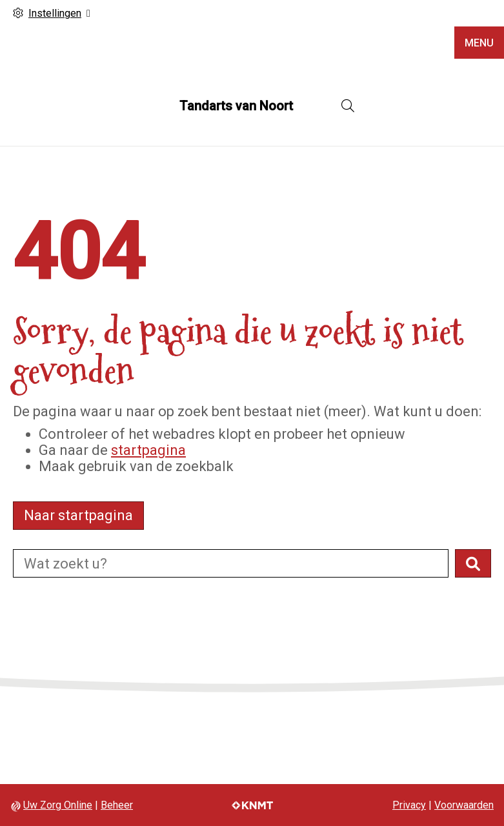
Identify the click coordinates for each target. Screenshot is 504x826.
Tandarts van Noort (236, 106)
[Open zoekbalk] (348, 106)
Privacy (409, 805)
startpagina (148, 450)
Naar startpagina (78, 515)
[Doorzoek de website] (231, 563)
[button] (473, 563)
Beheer (117, 805)
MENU (479, 43)
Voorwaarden (464, 805)
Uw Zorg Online (58, 805)
